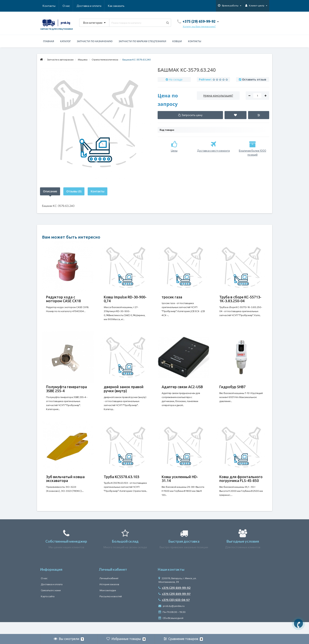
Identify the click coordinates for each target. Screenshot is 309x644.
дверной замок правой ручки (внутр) (124, 393)
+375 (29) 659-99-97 (175, 606)
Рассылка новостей (111, 608)
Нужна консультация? (218, 95)
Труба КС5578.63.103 (121, 485)
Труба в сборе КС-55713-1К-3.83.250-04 (240, 299)
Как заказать (97, 6)
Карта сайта (48, 608)
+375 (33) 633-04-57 (174, 612)
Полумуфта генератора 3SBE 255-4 (66, 393)
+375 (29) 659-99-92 (175, 600)
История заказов (109, 596)
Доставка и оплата (69, 6)
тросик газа (172, 297)
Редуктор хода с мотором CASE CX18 (63, 299)
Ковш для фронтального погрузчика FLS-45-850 (241, 487)
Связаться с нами (51, 602)
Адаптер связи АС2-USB (182, 391)
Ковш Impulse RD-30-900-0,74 (125, 299)
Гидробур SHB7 (233, 391)
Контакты (119, 6)
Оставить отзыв (254, 79)
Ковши (177, 41)
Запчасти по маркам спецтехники (142, 41)
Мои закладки (108, 602)
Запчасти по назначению (95, 41)
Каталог (65, 41)
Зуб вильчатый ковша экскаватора (65, 487)
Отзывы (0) (74, 191)
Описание (50, 191)
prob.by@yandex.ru (171, 618)
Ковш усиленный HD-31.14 (180, 487)
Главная (49, 41)
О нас (46, 6)
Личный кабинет (109, 590)
